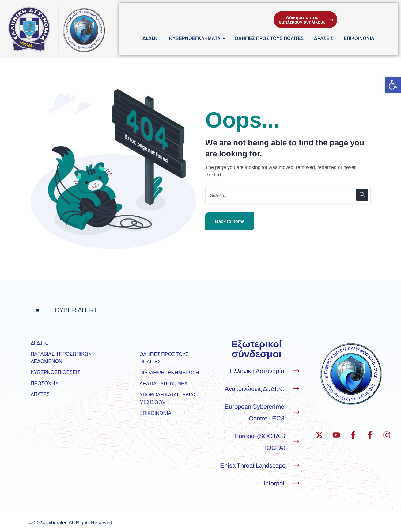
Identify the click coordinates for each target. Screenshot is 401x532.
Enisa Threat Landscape (253, 465)
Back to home (230, 221)
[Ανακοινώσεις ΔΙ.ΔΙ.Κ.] (296, 389)
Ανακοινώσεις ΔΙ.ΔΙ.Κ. (255, 389)
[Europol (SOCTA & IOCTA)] (296, 442)
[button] (393, 85)
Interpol (274, 483)
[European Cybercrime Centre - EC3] (296, 412)
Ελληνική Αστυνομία (257, 371)
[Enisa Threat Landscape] (296, 465)
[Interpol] (296, 483)
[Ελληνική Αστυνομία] (296, 371)
